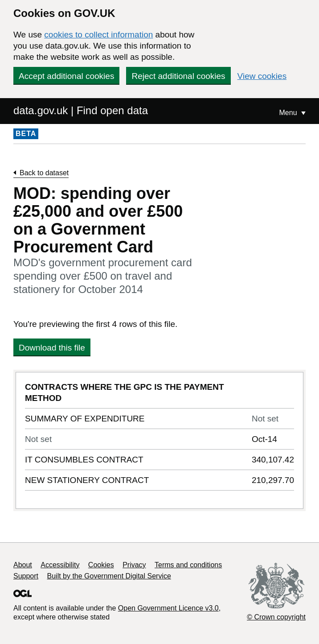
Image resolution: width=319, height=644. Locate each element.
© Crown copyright (276, 617)
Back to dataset (44, 173)
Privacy (134, 565)
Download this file (52, 348)
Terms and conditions (188, 565)
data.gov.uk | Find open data (81, 110)
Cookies (101, 565)
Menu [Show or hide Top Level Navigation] (289, 113)
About (23, 565)
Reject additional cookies (178, 76)
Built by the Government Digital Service (109, 576)
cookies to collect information (98, 35)
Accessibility (60, 565)
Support (26, 576)
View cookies (262, 76)
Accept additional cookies (66, 76)
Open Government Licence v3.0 (168, 608)
